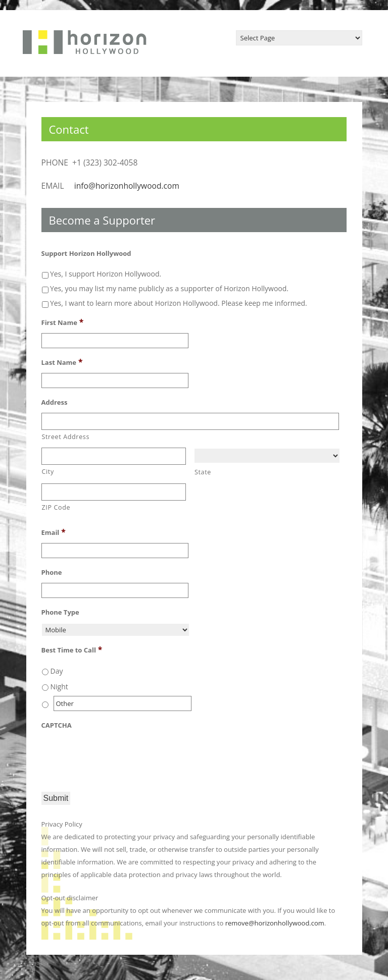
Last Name (62, 362)
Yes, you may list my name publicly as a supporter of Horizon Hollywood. (169, 288)
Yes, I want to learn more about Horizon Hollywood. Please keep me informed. (179, 303)
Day (57, 671)
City (48, 472)
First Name (63, 322)
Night (59, 687)
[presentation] (118, 755)
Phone (52, 573)
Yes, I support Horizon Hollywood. (106, 274)
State (203, 472)
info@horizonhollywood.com (127, 186)
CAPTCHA (57, 725)
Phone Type (60, 612)
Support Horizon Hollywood (86, 254)
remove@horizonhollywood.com (275, 923)
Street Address (66, 437)
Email (54, 532)
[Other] (123, 703)
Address (55, 402)
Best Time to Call (72, 649)
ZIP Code (56, 507)
